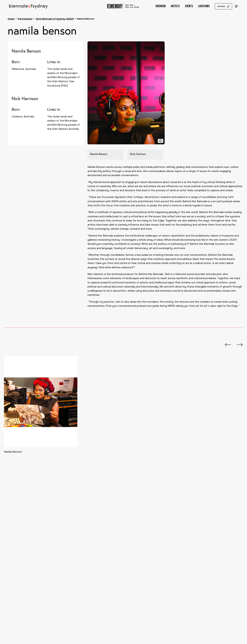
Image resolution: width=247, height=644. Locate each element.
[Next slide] (238, 345)
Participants (25, 19)
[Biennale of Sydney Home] (28, 6)
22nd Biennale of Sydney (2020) (55, 19)
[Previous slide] (226, 345)
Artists (173, 6)
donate (221, 6)
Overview (158, 6)
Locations (201, 6)
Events (186, 6)
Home (11, 19)
